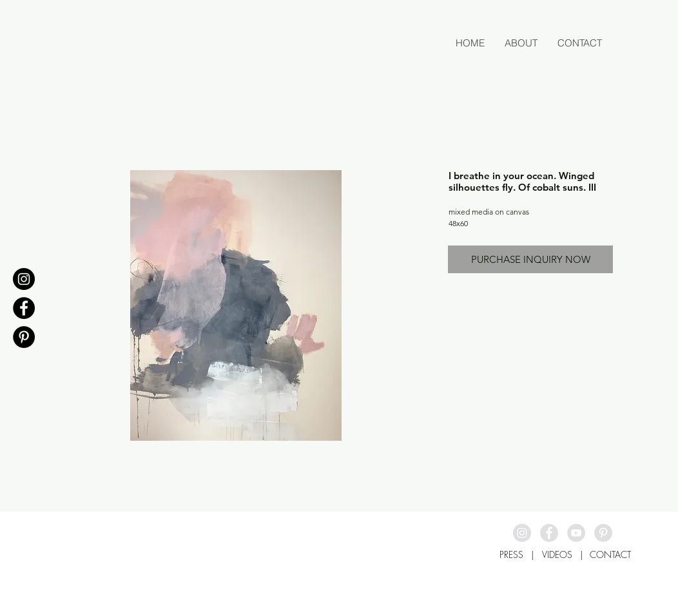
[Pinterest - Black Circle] (24, 337)
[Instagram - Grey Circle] (522, 533)
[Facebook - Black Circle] (24, 308)
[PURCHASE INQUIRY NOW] (530, 259)
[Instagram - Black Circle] (24, 279)
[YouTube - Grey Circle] (576, 533)
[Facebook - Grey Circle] (549, 533)
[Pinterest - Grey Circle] (603, 533)
